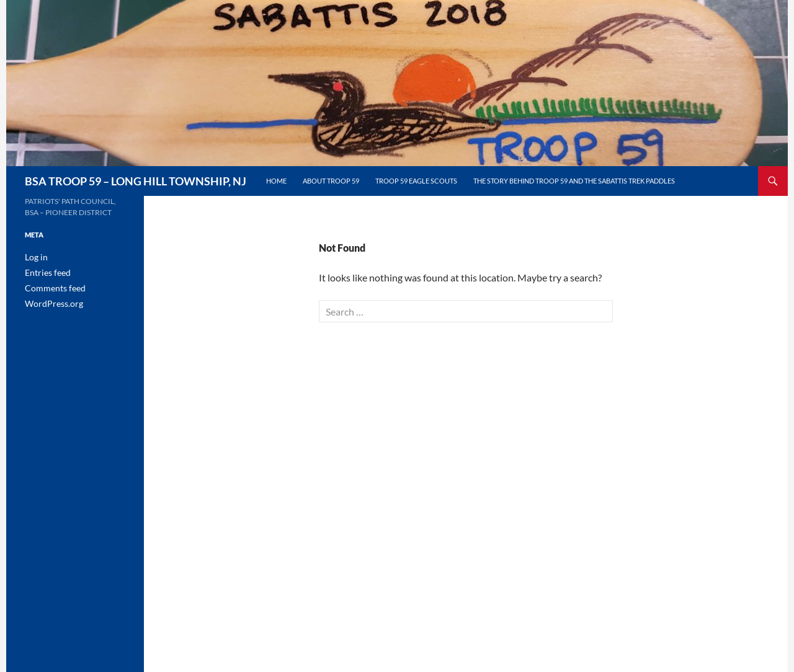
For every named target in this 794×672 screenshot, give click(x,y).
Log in (34, 257)
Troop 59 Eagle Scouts (416, 181)
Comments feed (50, 287)
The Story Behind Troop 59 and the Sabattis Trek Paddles (574, 181)
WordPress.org (50, 302)
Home (276, 181)
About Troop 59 (331, 181)
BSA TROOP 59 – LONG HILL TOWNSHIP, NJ (136, 181)
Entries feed (44, 272)
